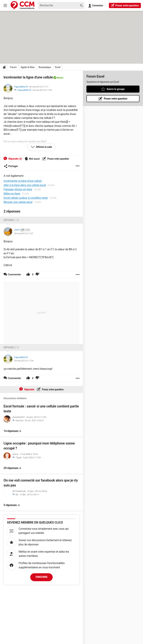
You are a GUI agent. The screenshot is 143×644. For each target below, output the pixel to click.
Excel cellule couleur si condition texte (26, 198)
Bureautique (45, 67)
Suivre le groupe (116, 89)
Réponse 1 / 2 (11, 220)
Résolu (60, 78)
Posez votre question (58, 159)
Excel (58, 67)
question (125, 5)
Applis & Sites (28, 67)
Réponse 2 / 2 (11, 347)
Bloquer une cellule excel (18, 202)
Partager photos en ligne (18, 189)
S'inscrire (42, 577)
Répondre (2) (15, 159)
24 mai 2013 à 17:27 (24, 233)
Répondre (29, 389)
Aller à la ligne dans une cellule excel (25, 185)
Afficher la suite (44, 147)
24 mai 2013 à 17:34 (42, 90)
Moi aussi (34, 159)
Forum (13, 67)
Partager (11, 166)
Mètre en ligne (12, 194)
